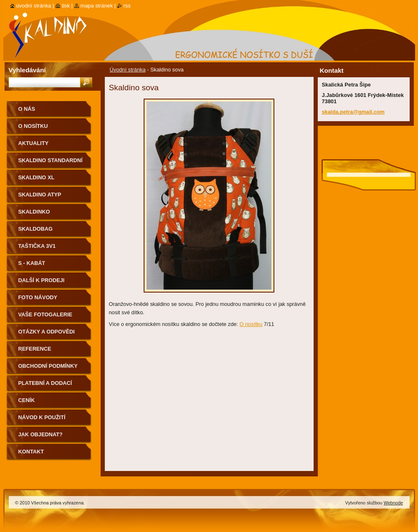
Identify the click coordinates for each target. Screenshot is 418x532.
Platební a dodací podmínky (45, 386)
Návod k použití (42, 417)
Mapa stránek (97, 6)
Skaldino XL (37, 177)
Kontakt (31, 452)
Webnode (393, 503)
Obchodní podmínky (48, 366)
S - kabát (32, 263)
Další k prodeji (42, 280)
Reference (35, 349)
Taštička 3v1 (37, 246)
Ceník (27, 400)
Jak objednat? (41, 434)
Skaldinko (34, 212)
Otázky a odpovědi (47, 332)
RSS (127, 6)
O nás (27, 109)
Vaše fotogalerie (46, 314)
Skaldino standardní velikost (51, 163)
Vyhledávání (27, 70)
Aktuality (34, 143)
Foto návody (38, 297)
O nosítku (251, 324)
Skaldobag (35, 229)
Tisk (66, 6)
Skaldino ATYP (40, 195)
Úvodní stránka (128, 70)
